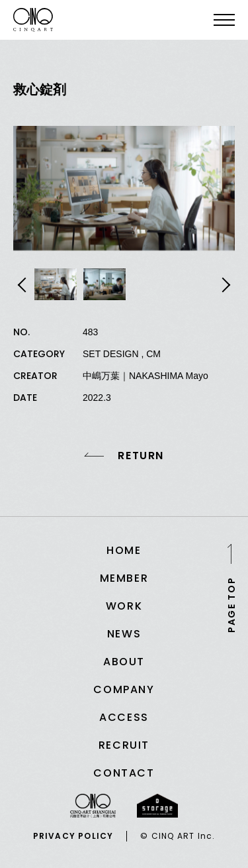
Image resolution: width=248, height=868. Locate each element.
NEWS (124, 634)
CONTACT (124, 773)
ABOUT (124, 662)
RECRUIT (124, 745)
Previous (24, 285)
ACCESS (124, 717)
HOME (124, 550)
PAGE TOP (231, 604)
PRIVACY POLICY (73, 836)
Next (224, 285)
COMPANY (124, 689)
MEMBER (124, 578)
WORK (124, 606)
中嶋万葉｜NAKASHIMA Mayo (145, 376)
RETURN (141, 456)
